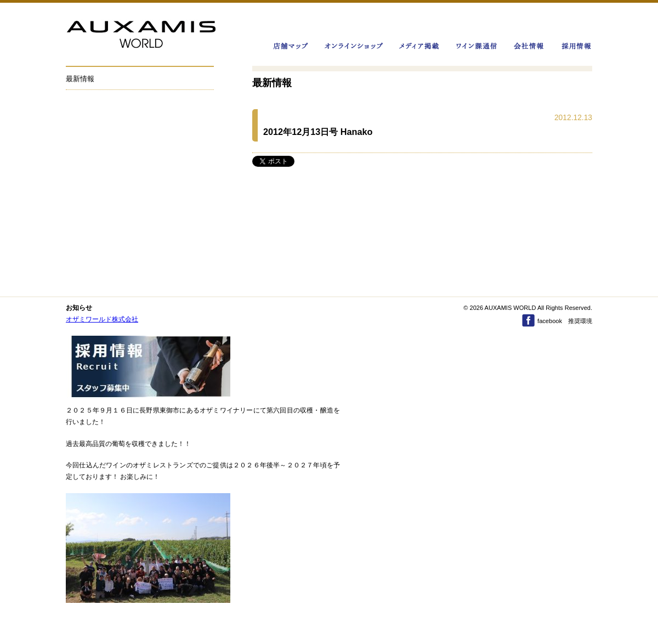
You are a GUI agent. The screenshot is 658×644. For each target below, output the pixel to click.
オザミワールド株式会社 (102, 319)
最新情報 (80, 79)
